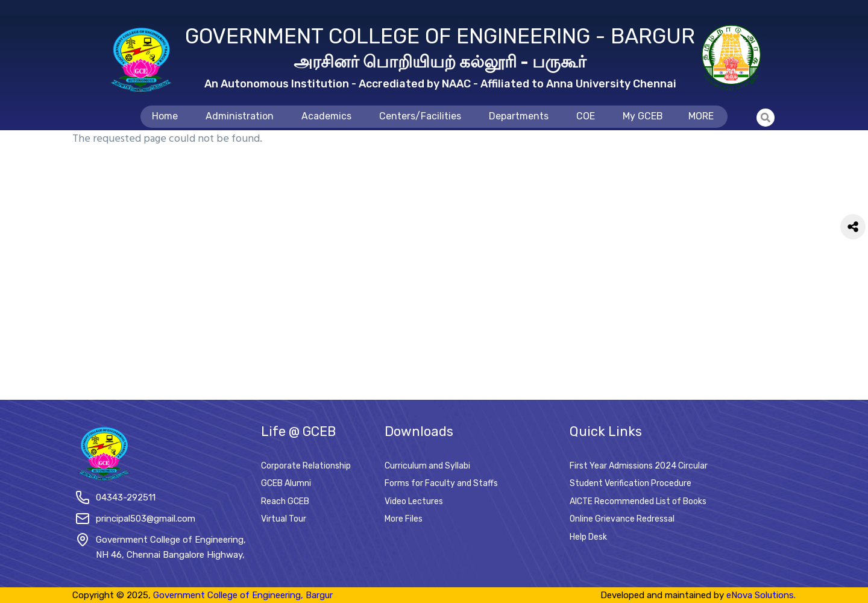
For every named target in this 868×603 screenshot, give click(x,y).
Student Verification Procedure (631, 483)
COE (586, 116)
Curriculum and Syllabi (427, 466)
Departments (519, 116)
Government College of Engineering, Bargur (243, 595)
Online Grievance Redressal (622, 519)
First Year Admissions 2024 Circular (639, 466)
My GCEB (643, 116)
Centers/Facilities (420, 116)
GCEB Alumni (286, 483)
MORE (701, 116)
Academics (326, 116)
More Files (404, 519)
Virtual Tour (284, 519)
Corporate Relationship (306, 466)
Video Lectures (414, 501)
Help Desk (588, 537)
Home (165, 116)
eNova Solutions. (761, 595)
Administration (240, 116)
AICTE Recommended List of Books (638, 501)
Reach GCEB (285, 501)
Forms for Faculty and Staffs (441, 483)
